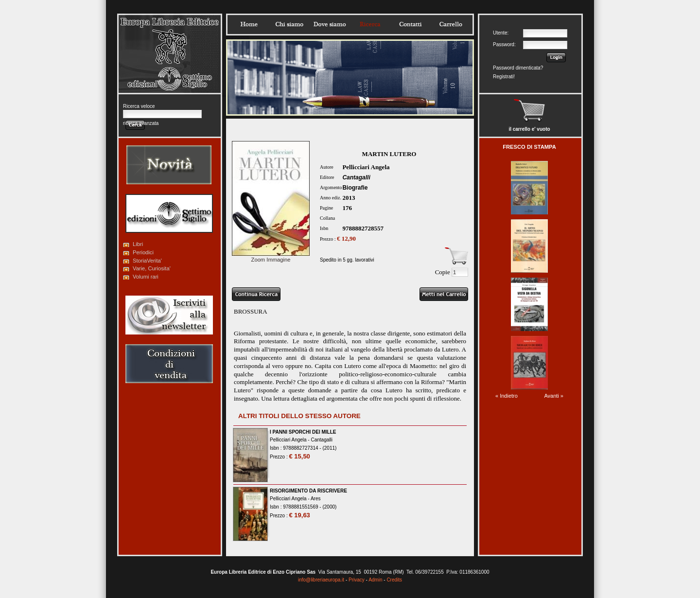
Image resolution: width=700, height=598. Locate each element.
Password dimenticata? (518, 68)
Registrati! (504, 77)
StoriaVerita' (147, 261)
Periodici (143, 252)
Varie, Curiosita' (152, 268)
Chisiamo (289, 24)
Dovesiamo (330, 24)
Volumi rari (146, 277)
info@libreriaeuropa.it (321, 580)
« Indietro (507, 396)
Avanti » (554, 396)
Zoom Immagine (271, 257)
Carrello (451, 24)
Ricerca (370, 24)
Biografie (355, 188)
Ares (316, 499)
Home (249, 24)
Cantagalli (356, 177)
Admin (375, 580)
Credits (394, 580)
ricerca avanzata (141, 123)
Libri (138, 244)
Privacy (357, 580)
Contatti (410, 24)
